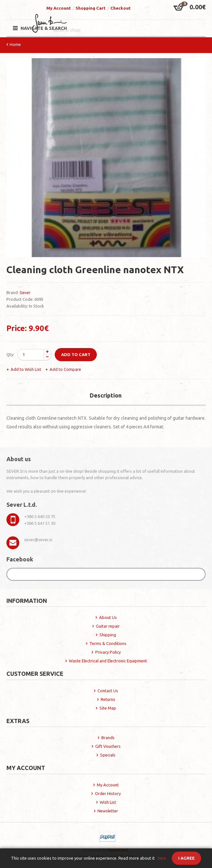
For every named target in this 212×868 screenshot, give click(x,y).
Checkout (120, 8)
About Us (108, 617)
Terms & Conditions (108, 643)
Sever (25, 292)
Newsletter (108, 811)
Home (15, 44)
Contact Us (108, 691)
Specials (108, 755)
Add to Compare (65, 369)
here (162, 858)
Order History (108, 793)
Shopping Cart (91, 8)
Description (106, 395)
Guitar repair (108, 626)
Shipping (108, 635)
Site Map (108, 708)
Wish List (108, 802)
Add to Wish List (26, 369)
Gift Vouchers (108, 746)
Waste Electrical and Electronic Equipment (108, 661)
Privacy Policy (108, 652)
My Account (59, 8)
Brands (108, 738)
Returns (108, 699)
